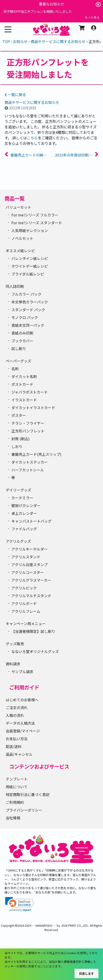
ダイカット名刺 (24, 376)
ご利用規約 (15, 802)
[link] (19, 904)
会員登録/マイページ (23, 731)
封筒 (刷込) (21, 439)
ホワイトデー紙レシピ (30, 266)
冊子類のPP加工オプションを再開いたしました (38, 11)
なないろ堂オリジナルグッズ (35, 651)
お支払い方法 (17, 739)
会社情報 (13, 818)
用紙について (17, 787)
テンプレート (17, 779)
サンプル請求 (22, 672)
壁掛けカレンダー (26, 505)
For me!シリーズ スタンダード (37, 223)
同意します (86, 973)
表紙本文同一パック (28, 325)
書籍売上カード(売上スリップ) (36, 454)
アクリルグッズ (18, 541)
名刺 (15, 369)
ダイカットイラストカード (33, 408)
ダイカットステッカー (30, 462)
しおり (17, 446)
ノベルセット (22, 238)
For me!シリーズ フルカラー (35, 215)
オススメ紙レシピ (20, 251)
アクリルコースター (28, 572)
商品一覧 (15, 198)
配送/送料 (14, 746)
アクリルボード (24, 603)
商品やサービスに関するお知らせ (32, 102)
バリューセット (18, 207)
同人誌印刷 (15, 286)
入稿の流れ (15, 715)
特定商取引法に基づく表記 (28, 794)
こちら (32, 138)
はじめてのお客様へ (22, 700)
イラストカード (24, 400)
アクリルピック (24, 588)
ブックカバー (22, 341)
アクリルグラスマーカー (31, 580)
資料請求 (13, 664)
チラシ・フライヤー (28, 423)
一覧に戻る (15, 94)
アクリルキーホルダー (30, 549)
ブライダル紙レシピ (28, 274)
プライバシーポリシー (24, 810)
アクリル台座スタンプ (30, 564)
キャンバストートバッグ (31, 521)
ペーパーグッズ (18, 361)
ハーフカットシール (28, 470)
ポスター (19, 415)
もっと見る (92, 17)
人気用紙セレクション (30, 230)
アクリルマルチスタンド (31, 596)
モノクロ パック (25, 317)
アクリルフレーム (26, 611)
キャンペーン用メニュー (26, 624)
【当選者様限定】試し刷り (33, 631)
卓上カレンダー (24, 513)
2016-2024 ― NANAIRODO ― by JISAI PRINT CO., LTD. (53, 925)
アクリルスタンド (26, 557)
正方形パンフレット (28, 431)
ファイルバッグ (24, 529)
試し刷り (19, 348)
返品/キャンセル (19, 754)
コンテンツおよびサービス (39, 766)
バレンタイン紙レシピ (30, 258)
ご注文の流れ (17, 707)
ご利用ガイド (24, 687)
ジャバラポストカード (30, 392)
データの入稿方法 (20, 723)
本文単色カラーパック (30, 302)
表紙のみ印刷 (22, 333)
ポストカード (22, 384)
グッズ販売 (15, 644)
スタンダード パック (28, 310)
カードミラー (22, 498)
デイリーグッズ (18, 490)
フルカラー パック (26, 294)
